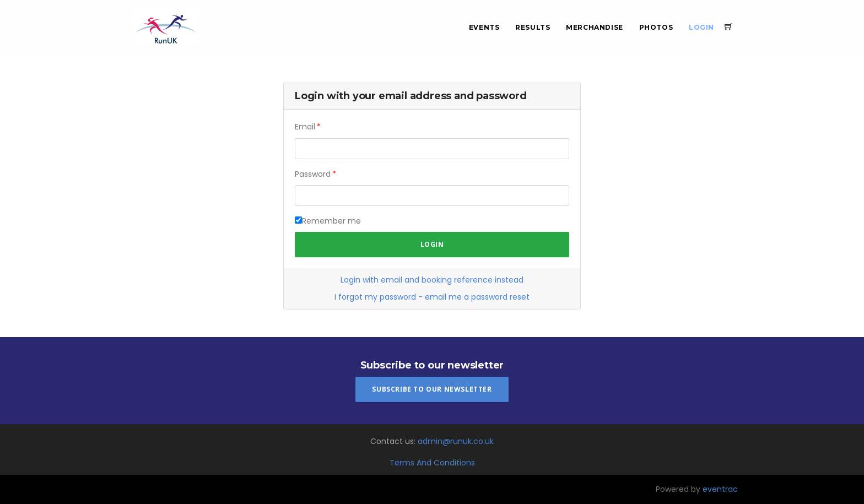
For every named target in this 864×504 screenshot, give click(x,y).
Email (305, 127)
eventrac (720, 489)
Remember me (331, 221)
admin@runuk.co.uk (456, 441)
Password (313, 174)
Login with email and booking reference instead (432, 280)
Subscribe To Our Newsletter (432, 389)
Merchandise (595, 27)
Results (533, 27)
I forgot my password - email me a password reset (432, 297)
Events (484, 27)
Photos (656, 27)
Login (701, 27)
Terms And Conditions (432, 463)
